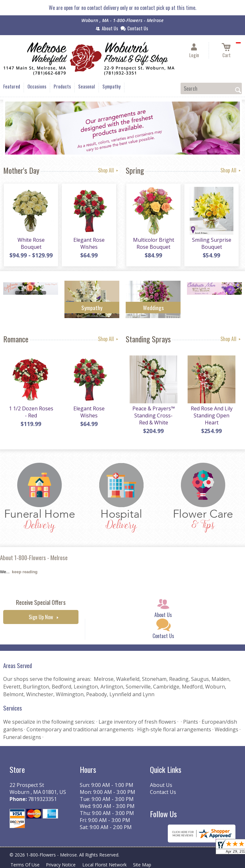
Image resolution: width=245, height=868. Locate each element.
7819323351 (42, 799)
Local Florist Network (107, 865)
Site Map (146, 865)
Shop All (109, 170)
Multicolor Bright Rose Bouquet (153, 244)
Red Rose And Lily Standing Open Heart (211, 416)
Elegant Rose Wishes (89, 244)
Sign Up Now (41, 617)
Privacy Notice (63, 865)
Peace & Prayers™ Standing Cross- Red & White (153, 416)
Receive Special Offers (41, 602)
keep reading (25, 572)
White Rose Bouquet (31, 244)
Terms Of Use (26, 865)
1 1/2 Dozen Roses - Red (31, 413)
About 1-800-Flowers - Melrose (34, 557)
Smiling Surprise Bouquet (211, 244)
